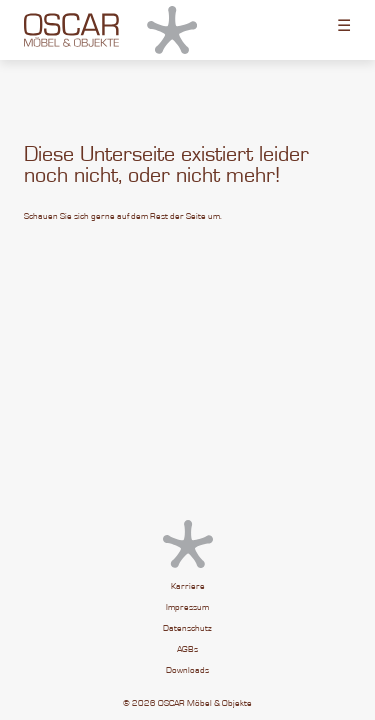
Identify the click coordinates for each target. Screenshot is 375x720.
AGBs (187, 649)
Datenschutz (187, 628)
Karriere (188, 586)
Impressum (187, 607)
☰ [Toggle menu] (344, 25)
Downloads (187, 670)
